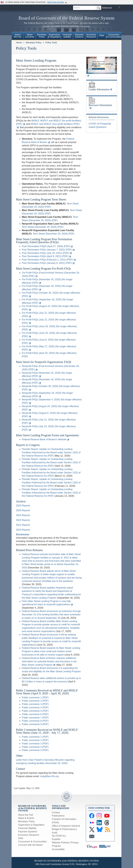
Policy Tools (51, 42)
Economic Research (29, 835)
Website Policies (60, 843)
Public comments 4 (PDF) (35, 707)
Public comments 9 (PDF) (35, 724)
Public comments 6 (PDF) (35, 714)
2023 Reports (23, 515)
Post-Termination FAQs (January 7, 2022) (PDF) (47, 250)
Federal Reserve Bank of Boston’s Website (44, 439)
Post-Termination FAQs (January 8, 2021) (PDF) (47, 263)
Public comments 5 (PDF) (35, 711)
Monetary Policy (34, 42)
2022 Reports (23, 520)
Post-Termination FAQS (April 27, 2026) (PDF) (46, 246)
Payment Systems (28, 832)
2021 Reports (23, 525)
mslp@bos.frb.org (49, 776)
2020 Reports (23, 530)
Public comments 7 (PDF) (35, 718)
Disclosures (23, 534)
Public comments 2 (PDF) (35, 701)
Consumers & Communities (114, 36)
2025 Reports (23, 506)
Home (19, 42)
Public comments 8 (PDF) (35, 721)
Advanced (107, 8)
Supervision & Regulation (31, 825)
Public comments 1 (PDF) (35, 698)
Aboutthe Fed (18, 36)
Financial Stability (27, 828)
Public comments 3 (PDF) (35, 704)
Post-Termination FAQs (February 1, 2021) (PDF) (47, 260)
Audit (54, 833)
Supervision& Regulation (54, 36)
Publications (58, 816)
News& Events (30, 36)
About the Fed (26, 815)
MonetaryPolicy (42, 36)
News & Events (26, 818)
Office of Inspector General (66, 826)
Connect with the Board (30, 845)
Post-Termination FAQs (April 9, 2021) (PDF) (45, 256)
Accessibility (58, 849)
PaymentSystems (79, 36)
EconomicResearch (91, 36)
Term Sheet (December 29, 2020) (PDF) (43, 227)
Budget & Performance (64, 829)
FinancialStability (67, 36)
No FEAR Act (59, 836)
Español (56, 839)
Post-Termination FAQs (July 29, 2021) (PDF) (45, 253)
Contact (56, 812)
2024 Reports (23, 510)
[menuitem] (18, 36)
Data (102, 35)
